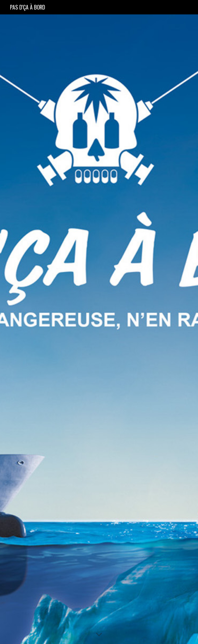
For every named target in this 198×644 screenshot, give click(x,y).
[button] (99, 635)
